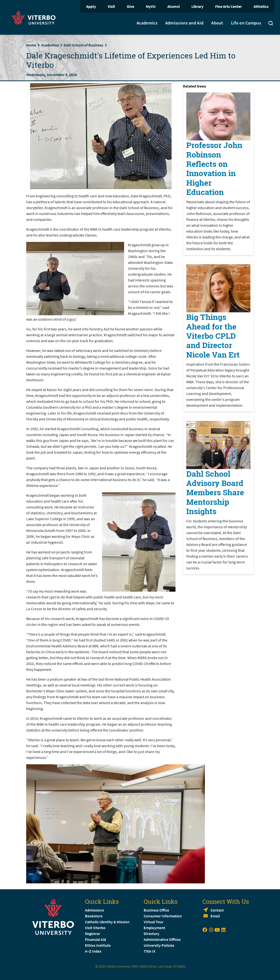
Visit (111, 6)
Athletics (261, 6)
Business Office (156, 910)
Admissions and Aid (184, 23)
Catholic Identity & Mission (107, 922)
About (217, 23)
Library (197, 6)
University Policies (159, 945)
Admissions (94, 910)
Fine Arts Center (228, 6)
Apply (91, 6)
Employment (154, 928)
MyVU (151, 6)
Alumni (174, 6)
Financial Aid (95, 939)
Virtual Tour (154, 922)
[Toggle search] (271, 24)
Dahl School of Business (83, 45)
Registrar (93, 934)
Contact (217, 910)
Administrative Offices (162, 939)
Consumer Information (163, 916)
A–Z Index (93, 951)
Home (31, 45)
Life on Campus (246, 23)
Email (215, 916)
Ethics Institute (98, 945)
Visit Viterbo (95, 928)
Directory (152, 934)
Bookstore (94, 916)
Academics (147, 23)
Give (130, 6)
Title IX (150, 951)
